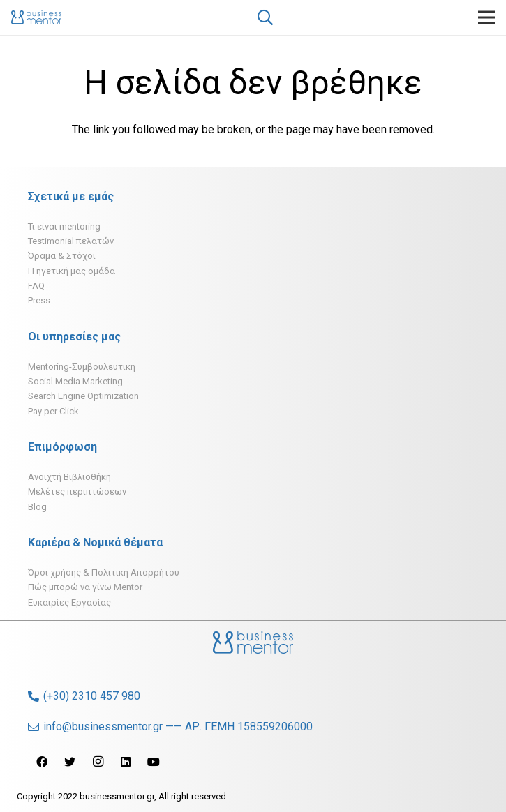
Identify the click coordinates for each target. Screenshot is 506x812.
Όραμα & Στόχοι (62, 256)
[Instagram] (98, 762)
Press (39, 300)
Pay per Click (53, 411)
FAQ (36, 286)
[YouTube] (154, 762)
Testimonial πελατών (71, 241)
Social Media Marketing (75, 381)
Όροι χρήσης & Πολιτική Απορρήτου (104, 572)
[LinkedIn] (126, 762)
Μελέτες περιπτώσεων (77, 491)
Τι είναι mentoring (64, 226)
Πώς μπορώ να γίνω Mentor (85, 587)
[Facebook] (42, 762)
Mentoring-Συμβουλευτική (82, 367)
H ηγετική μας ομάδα (72, 271)
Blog (37, 507)
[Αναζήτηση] (265, 18)
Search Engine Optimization (83, 396)
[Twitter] (70, 762)
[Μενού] (486, 17)
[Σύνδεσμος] (36, 17)
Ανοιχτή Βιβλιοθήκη (69, 477)
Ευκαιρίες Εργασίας (69, 602)
